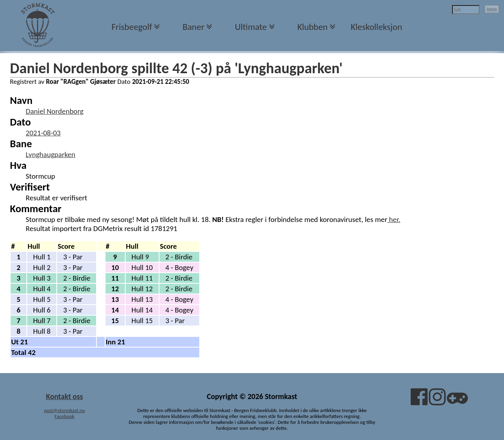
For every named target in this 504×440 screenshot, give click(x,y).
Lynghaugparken (50, 154)
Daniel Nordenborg (55, 111)
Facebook (65, 416)
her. (394, 219)
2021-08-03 (43, 133)
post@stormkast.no (65, 410)
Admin (492, 9)
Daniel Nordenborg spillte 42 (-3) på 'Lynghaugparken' (176, 68)
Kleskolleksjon (376, 27)
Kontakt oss (65, 396)
